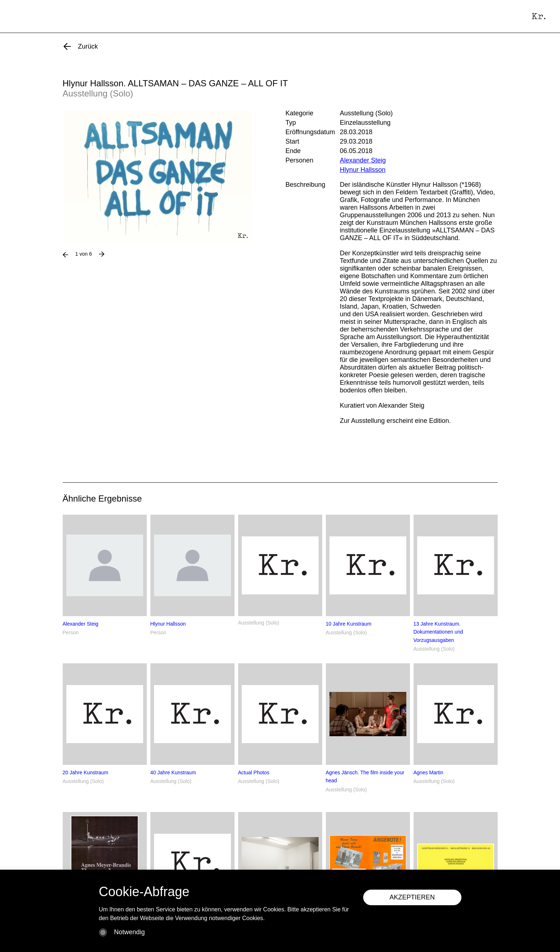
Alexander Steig (363, 160)
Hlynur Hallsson (363, 170)
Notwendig (130, 932)
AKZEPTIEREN (413, 897)
